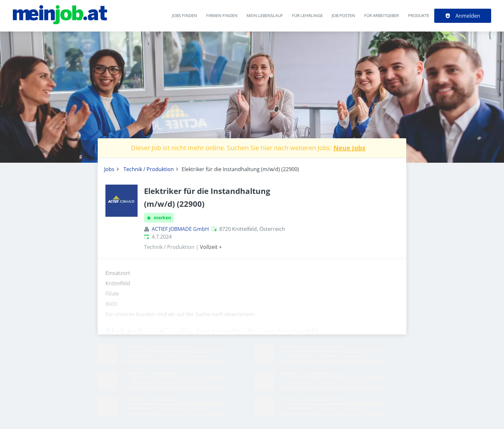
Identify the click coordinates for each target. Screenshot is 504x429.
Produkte (419, 15)
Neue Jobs (349, 148)
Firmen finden (222, 15)
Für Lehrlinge (307, 15)
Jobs (109, 169)
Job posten (343, 15)
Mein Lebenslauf (265, 15)
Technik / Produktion (149, 169)
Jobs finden (184, 15)
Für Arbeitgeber (382, 15)
